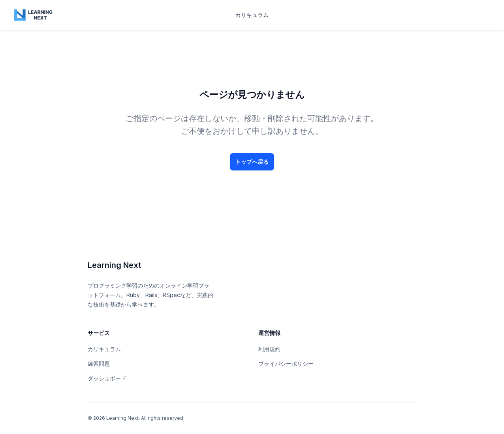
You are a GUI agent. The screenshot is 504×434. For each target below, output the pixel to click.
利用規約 (269, 349)
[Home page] (34, 15)
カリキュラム (252, 15)
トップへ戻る (252, 162)
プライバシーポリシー (286, 364)
